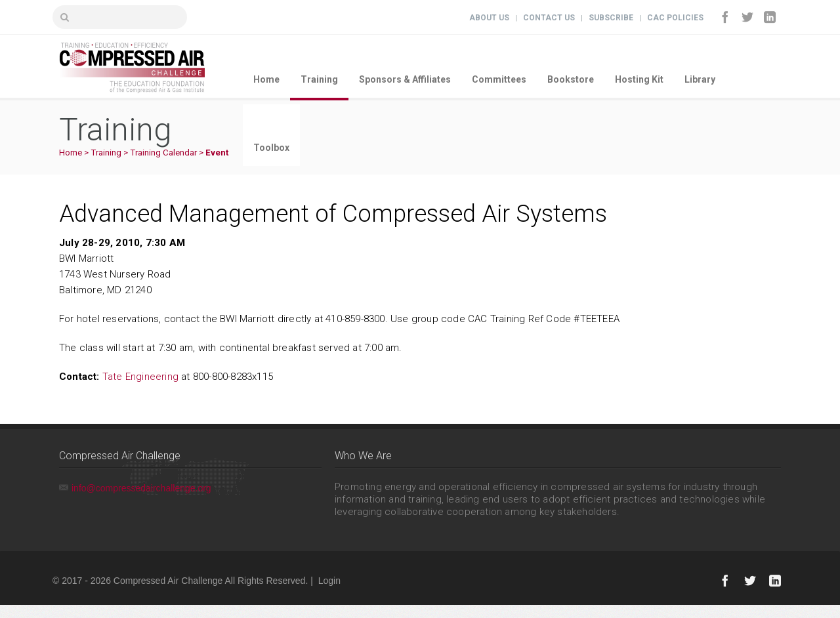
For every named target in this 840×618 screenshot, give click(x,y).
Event (217, 153)
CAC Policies (675, 18)
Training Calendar (163, 153)
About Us (489, 18)
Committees (499, 79)
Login (329, 581)
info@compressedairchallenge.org (141, 488)
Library (700, 79)
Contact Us (549, 18)
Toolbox (271, 148)
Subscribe (611, 18)
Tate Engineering (140, 377)
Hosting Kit (639, 79)
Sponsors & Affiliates (405, 79)
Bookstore (571, 79)
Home (266, 79)
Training (319, 79)
